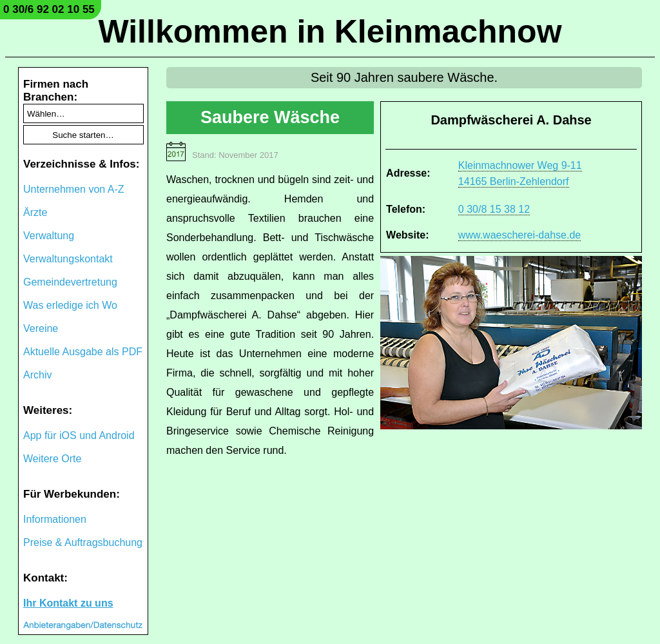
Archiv (37, 375)
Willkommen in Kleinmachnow (330, 32)
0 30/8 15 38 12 (494, 209)
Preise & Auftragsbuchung (83, 542)
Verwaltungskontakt (68, 259)
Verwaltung (49, 236)
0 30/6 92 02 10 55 (49, 9)
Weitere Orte (52, 459)
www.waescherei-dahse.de (519, 235)
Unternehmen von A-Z (74, 189)
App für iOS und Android (79, 435)
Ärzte (35, 212)
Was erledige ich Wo (70, 305)
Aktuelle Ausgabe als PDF (83, 352)
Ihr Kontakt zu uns (68, 603)
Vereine (41, 328)
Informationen (55, 519)
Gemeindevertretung (70, 282)
